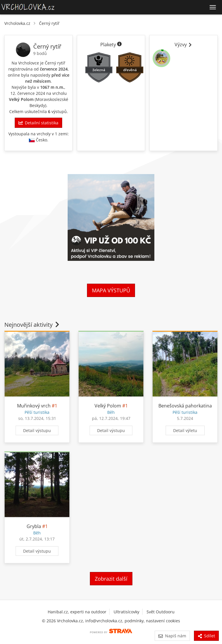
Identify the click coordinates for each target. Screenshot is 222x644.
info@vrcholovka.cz (104, 621)
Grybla (34, 526)
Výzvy (184, 45)
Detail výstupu (37, 430)
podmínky (134, 621)
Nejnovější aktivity (32, 325)
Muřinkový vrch (34, 406)
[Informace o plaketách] (119, 45)
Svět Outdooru (161, 612)
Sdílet (206, 636)
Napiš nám (172, 636)
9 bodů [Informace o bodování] (40, 53)
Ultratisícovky (126, 612)
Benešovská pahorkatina (185, 406)
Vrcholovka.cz (17, 23)
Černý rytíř (49, 23)
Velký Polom (21, 99)
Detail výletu (185, 430)
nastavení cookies (163, 621)
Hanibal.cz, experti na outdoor (77, 612)
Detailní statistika (38, 123)
